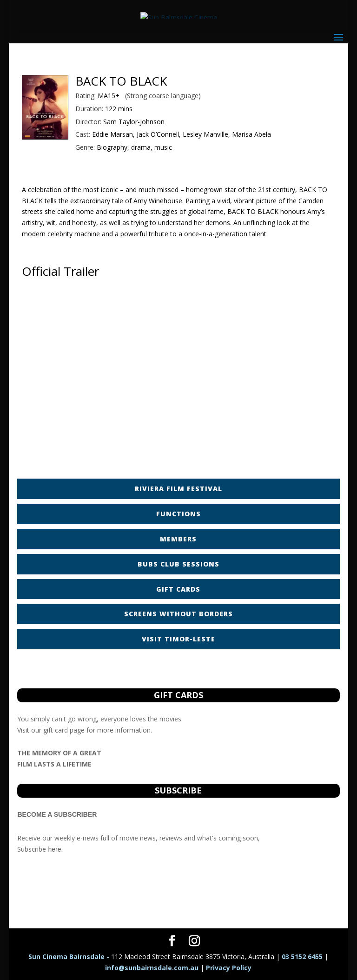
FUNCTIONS (178, 514)
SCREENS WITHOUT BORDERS (178, 614)
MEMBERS (178, 539)
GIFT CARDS (178, 589)
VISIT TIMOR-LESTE (178, 639)
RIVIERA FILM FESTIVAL (178, 489)
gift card (56, 730)
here (54, 849)
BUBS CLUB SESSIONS (178, 564)
